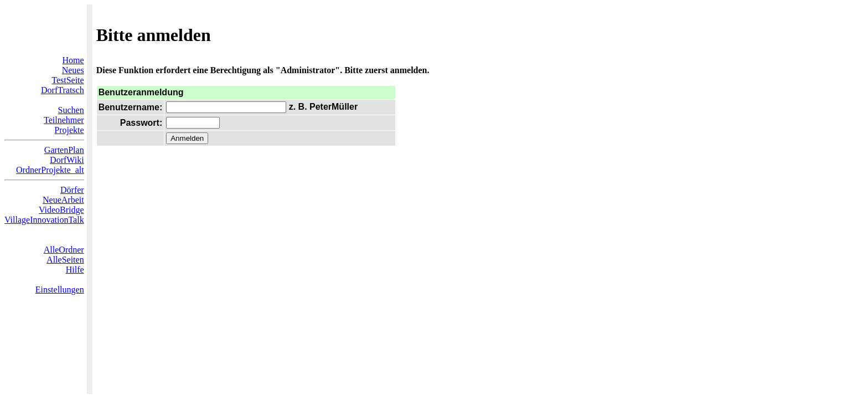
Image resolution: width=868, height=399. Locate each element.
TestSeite (68, 80)
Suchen (71, 110)
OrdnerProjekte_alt (50, 170)
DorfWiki (67, 160)
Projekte (69, 130)
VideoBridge (61, 210)
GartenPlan (64, 150)
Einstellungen (60, 290)
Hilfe (75, 270)
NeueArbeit (63, 200)
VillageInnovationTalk (44, 220)
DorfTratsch (63, 90)
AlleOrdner (64, 250)
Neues (73, 70)
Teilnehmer (64, 120)
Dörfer (72, 190)
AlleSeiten (65, 260)
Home (73, 60)
